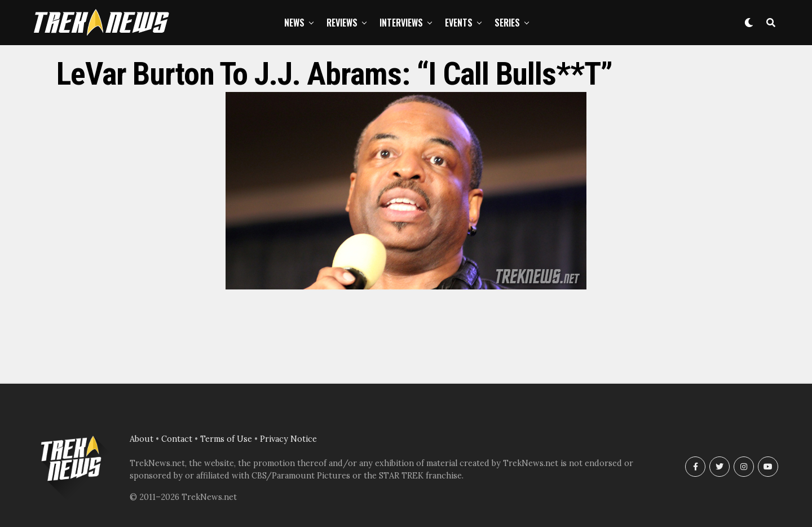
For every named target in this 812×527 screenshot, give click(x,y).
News (294, 23)
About (142, 439)
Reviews (342, 23)
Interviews (401, 23)
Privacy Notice (288, 439)
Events (459, 23)
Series (507, 23)
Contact (177, 439)
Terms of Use (226, 439)
